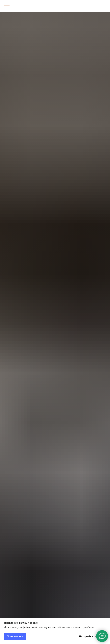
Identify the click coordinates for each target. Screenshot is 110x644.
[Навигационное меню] (7, 6)
